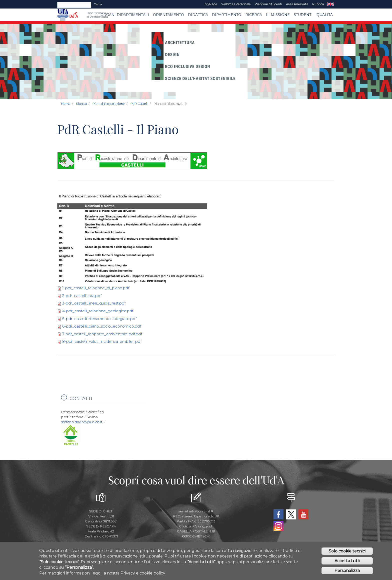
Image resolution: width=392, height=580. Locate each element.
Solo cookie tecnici (347, 551)
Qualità (325, 15)
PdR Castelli (139, 104)
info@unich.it (201, 511)
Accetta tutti (347, 561)
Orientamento (168, 15)
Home (66, 104)
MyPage (211, 4)
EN (330, 4)
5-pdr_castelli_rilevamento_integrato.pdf (99, 319)
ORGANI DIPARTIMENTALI (125, 15)
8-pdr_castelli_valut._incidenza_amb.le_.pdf (102, 341)
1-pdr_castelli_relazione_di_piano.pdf (96, 288)
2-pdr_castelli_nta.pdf (82, 296)
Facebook (278, 514)
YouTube (303, 514)
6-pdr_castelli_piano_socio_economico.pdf (102, 326)
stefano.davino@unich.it (83, 422)
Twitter (291, 514)
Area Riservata (297, 4)
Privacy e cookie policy (143, 573)
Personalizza (347, 571)
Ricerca (254, 15)
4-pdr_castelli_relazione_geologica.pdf (98, 311)
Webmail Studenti (268, 4)
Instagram (278, 526)
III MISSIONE (278, 15)
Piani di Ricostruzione (109, 104)
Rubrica (318, 4)
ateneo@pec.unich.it (200, 516)
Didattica (198, 15)
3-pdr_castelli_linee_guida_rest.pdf (94, 303)
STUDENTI (303, 15)
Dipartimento (227, 15)
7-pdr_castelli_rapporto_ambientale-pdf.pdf (102, 334)
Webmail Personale (236, 4)
